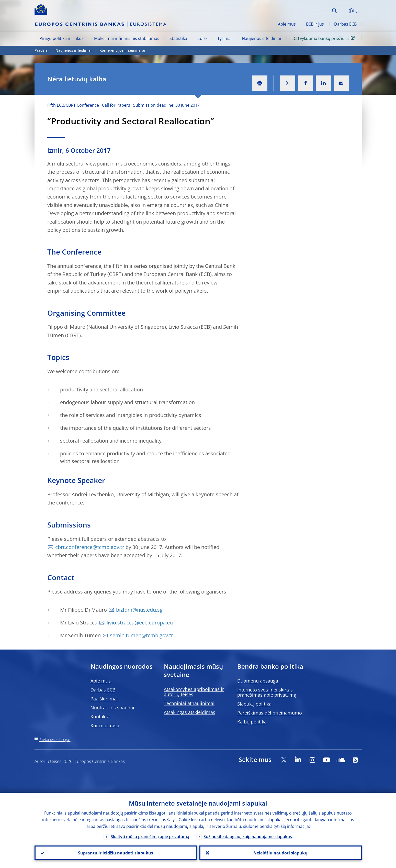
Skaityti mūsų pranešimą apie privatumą (150, 837)
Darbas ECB (345, 24)
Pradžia (41, 50)
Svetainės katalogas (55, 739)
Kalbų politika (252, 722)
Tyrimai (224, 38)
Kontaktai (101, 717)
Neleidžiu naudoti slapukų (280, 853)
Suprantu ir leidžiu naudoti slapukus (116, 853)
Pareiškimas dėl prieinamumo (270, 713)
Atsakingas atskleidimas (190, 712)
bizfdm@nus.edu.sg (139, 610)
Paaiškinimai (104, 699)
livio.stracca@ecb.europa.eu (140, 623)
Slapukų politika (254, 704)
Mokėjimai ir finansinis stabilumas (127, 38)
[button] (344, 11)
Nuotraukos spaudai (112, 708)
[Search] (305, 10)
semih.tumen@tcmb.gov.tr (142, 635)
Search (335, 11)
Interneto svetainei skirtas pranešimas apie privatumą (267, 692)
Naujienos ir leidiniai (261, 38)
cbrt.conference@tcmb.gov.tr (90, 547)
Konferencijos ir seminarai (122, 50)
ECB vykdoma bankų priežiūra (324, 38)
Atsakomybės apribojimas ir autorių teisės (194, 692)
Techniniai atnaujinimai (189, 703)
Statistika (178, 38)
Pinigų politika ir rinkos (62, 38)
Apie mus (287, 24)
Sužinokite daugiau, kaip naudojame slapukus (248, 837)
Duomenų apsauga (258, 681)
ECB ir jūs (315, 24)
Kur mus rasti (105, 726)
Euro (202, 38)
